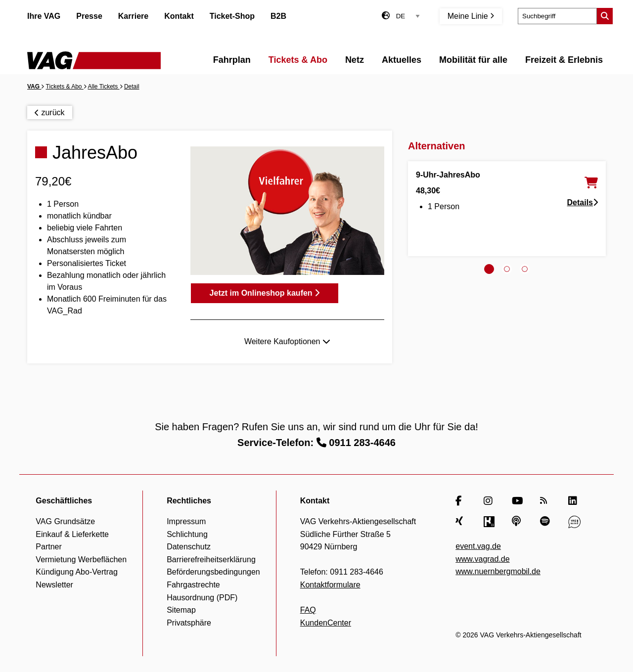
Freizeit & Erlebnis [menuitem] (564, 60)
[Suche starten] (605, 16)
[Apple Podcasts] (518, 522)
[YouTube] (518, 501)
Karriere (133, 16)
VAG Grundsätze (65, 521)
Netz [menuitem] (355, 60)
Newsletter (54, 585)
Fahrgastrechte (193, 585)
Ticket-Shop (232, 16)
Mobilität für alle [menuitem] (473, 60)
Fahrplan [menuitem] (232, 60)
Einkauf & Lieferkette (72, 534)
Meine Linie (471, 16)
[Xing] (462, 522)
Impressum (186, 521)
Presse (89, 16)
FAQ (308, 610)
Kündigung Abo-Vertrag (76, 572)
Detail (132, 87)
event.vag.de (478, 546)
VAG (34, 87)
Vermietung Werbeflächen (81, 560)
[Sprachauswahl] (408, 16)
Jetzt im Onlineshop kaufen (265, 293)
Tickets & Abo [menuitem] (298, 60)
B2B (278, 16)
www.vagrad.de (482, 559)
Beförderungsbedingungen (213, 572)
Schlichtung (187, 534)
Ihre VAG (44, 16)
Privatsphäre (189, 623)
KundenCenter (326, 623)
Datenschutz (189, 547)
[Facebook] (462, 501)
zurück (50, 112)
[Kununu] (490, 522)
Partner (48, 547)
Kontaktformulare (330, 585)
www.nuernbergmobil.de (498, 571)
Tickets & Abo (65, 87)
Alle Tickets (104, 87)
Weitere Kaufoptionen (287, 341)
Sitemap (181, 610)
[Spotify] (546, 522)
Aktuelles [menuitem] (402, 60)
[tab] (489, 269)
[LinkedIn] (574, 501)
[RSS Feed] (546, 501)
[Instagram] (490, 501)
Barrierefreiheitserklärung (211, 560)
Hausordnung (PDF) (202, 598)
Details (583, 202)
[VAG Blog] (574, 522)
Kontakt (179, 16)
